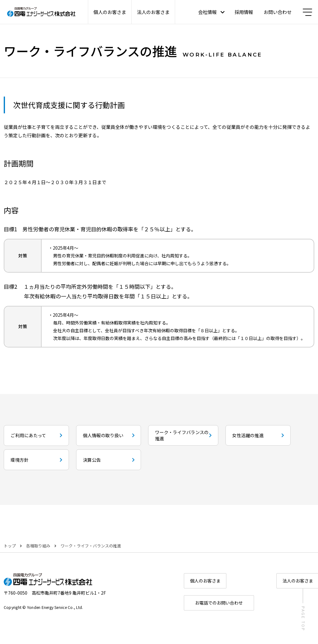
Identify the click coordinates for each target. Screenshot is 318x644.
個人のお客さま (110, 12)
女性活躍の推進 (31, 468)
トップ (10, 558)
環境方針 (129, 468)
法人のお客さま (153, 12)
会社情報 (205, 12)
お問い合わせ (275, 12)
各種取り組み (38, 558)
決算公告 (232, 468)
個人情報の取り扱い (144, 437)
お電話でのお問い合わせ (249, 619)
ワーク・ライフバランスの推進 (251, 437)
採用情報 (242, 12)
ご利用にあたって (35, 437)
